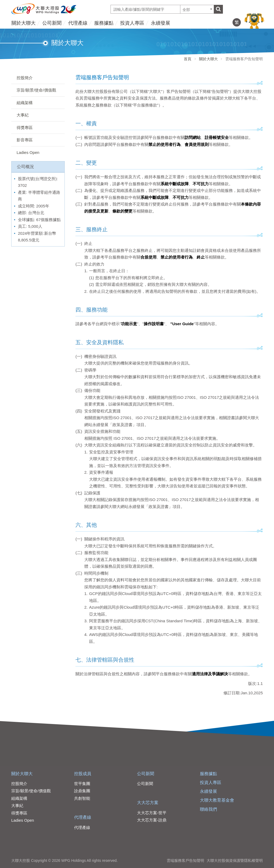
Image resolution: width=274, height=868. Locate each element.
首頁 (188, 59)
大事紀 (23, 115)
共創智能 (82, 798)
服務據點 (104, 23)
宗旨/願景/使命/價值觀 (36, 90)
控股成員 (83, 774)
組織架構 (25, 103)
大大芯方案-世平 (152, 813)
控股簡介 (25, 78)
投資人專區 (132, 23)
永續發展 (161, 23)
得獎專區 (25, 128)
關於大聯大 (24, 23)
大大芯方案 (148, 803)
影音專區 (25, 140)
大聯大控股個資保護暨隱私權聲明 (235, 861)
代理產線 (78, 23)
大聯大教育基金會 (217, 800)
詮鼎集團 (82, 791)
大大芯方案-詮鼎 (152, 820)
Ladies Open (28, 152)
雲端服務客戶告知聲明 (185, 861)
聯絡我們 (208, 809)
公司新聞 (52, 23)
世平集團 (82, 784)
